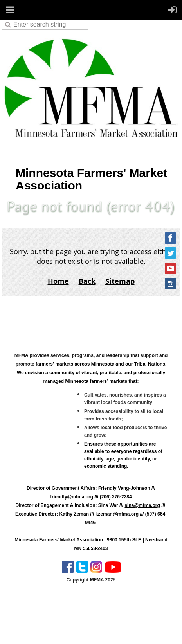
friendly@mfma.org (72, 497)
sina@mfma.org (142, 505)
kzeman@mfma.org (117, 514)
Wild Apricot (110, 629)
